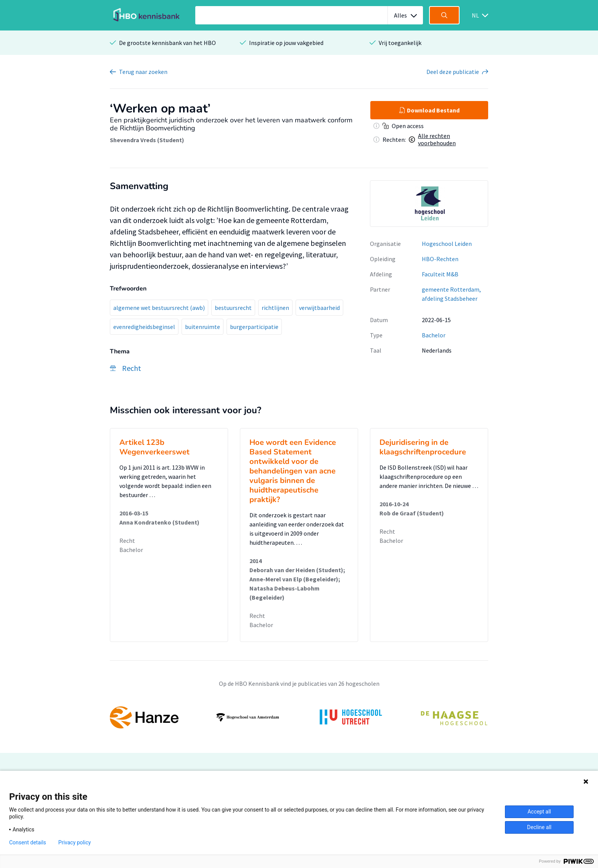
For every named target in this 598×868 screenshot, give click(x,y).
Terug (143, 72)
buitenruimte (203, 327)
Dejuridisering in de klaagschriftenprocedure (423, 447)
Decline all (539, 827)
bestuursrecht (233, 308)
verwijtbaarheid (319, 308)
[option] (429, 204)
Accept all (539, 812)
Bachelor (434, 335)
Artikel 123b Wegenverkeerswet (154, 447)
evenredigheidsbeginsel (144, 327)
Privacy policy (75, 842)
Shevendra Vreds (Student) (147, 140)
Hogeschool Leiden (447, 244)
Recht (127, 541)
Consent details (28, 842)
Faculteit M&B (440, 274)
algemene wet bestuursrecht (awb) (159, 308)
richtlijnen (275, 308)
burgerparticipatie (254, 327)
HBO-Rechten (440, 259)
